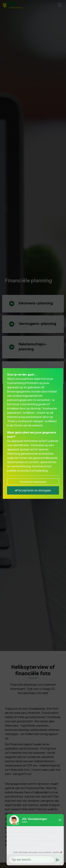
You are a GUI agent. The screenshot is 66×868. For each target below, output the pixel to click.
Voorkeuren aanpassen (33, 482)
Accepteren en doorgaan (33, 490)
